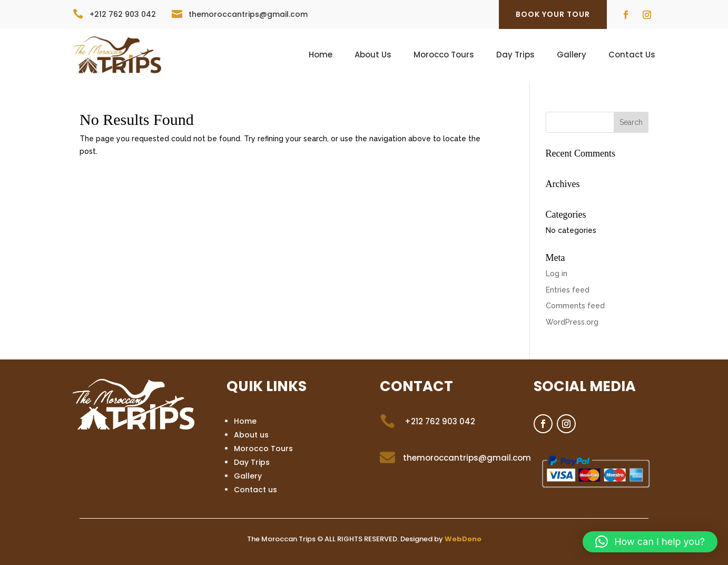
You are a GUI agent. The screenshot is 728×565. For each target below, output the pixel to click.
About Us (373, 56)
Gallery (572, 56)
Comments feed (575, 306)
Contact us (255, 490)
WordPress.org (572, 322)
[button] (650, 542)
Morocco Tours (444, 56)
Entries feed (568, 290)
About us (251, 435)
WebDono (463, 539)
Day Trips (515, 56)
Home (321, 56)
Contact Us (632, 56)
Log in (557, 274)
